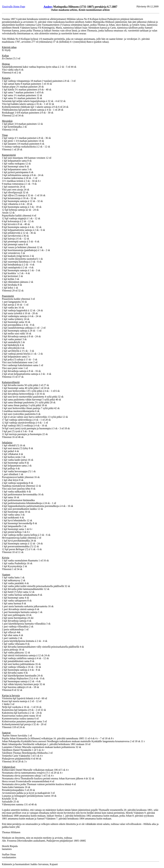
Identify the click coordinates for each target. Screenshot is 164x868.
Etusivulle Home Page (14, 6)
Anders (48, 7)
